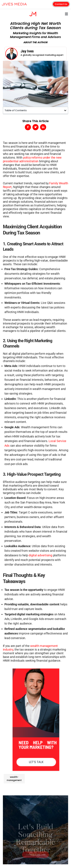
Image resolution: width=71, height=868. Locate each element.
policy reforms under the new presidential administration (32, 159)
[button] (66, 14)
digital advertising (40, 555)
